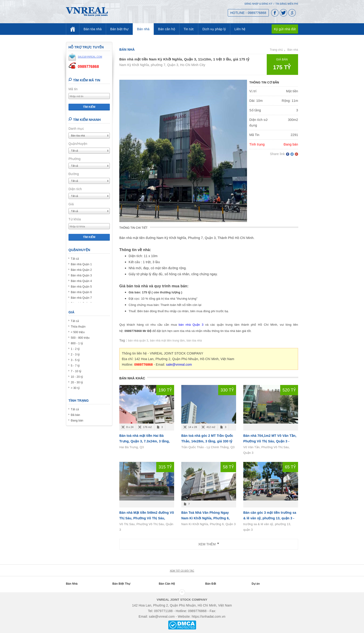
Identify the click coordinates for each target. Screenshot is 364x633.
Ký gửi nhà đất (285, 29)
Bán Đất (211, 584)
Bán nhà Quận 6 (81, 292)
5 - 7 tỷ (75, 366)
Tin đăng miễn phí (287, 4)
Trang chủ (276, 50)
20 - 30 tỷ (77, 382)
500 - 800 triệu (80, 338)
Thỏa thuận (78, 327)
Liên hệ (240, 29)
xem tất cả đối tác (182, 571)
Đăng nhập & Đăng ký (259, 4)
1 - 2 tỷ (75, 349)
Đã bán (75, 415)
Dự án (256, 584)
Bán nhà (143, 29)
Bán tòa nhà (93, 29)
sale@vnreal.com (179, 365)
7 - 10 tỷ (76, 371)
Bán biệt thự (119, 29)
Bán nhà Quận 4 (81, 281)
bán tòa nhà (194, 341)
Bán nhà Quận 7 (81, 298)
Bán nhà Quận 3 (81, 275)
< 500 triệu (78, 332)
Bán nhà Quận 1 (81, 264)
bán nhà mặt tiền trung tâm (167, 341)
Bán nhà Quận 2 (81, 270)
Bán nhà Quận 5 (81, 287)
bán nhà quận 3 (138, 341)
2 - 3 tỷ (75, 355)
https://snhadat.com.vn (209, 616)
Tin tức (189, 29)
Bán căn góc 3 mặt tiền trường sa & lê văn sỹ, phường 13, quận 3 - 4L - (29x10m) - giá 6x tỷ (270, 518)
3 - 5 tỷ (75, 360)
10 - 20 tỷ (77, 377)
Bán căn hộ (167, 29)
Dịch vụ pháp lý (214, 29)
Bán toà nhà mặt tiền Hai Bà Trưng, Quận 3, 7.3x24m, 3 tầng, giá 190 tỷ (145, 441)
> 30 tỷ (75, 388)
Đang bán (77, 421)
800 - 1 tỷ (77, 343)
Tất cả (75, 259)
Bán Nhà (72, 584)
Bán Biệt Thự (121, 584)
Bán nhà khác (132, 378)
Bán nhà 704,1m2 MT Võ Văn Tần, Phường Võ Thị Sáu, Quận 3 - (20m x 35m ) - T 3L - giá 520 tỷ (270, 441)
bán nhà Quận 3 (191, 325)
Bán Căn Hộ (167, 584)
